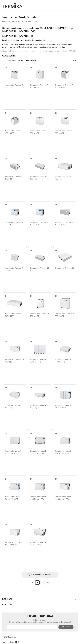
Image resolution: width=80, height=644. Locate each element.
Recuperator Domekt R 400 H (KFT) (14, 223)
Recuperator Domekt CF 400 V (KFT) (40, 315)
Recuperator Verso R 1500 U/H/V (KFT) (38, 498)
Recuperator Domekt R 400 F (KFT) (39, 178)
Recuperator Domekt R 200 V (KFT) (14, 86)
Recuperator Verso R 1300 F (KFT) (63, 361)
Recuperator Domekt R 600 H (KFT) (64, 223)
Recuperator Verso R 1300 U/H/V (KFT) (13, 498)
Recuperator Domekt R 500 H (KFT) (39, 223)
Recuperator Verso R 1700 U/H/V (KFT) (63, 498)
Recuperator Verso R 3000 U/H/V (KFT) (38, 544)
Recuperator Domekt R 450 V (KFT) (14, 132)
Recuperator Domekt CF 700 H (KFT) (14, 361)
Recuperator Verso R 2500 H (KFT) (63, 406)
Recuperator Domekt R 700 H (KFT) (14, 269)
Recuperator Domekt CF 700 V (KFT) (65, 315)
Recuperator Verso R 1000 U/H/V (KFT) (63, 452)
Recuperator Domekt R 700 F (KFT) (64, 178)
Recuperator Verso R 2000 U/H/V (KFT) (13, 544)
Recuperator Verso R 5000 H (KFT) (13, 452)
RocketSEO (14, 642)
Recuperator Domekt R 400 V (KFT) (64, 86)
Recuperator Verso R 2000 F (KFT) (13, 406)
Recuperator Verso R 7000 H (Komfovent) (38, 452)
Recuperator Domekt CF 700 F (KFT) (14, 315)
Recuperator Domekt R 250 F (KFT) (14, 178)
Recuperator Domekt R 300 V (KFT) (39, 86)
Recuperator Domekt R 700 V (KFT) (64, 132)
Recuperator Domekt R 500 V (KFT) (39, 132)
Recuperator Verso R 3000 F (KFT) (38, 406)
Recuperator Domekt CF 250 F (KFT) (40, 269)
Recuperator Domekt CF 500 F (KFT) (65, 269)
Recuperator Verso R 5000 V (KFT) (38, 361)
